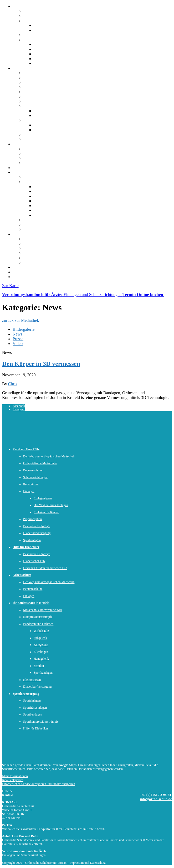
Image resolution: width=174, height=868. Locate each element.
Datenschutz (98, 863)
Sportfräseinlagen (38, 248)
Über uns (20, 6)
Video (18, 344)
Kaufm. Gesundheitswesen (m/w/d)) (64, 49)
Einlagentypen (46, 111)
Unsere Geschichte (49, 25)
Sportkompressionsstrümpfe (47, 253)
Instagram (19, 409)
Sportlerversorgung (39, 139)
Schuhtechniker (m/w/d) (54, 44)
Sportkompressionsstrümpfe (41, 722)
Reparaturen (33, 97)
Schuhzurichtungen (39, 92)
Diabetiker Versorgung (37, 687)
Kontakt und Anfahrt (30, 277)
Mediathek (22, 267)
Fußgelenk (43, 201)
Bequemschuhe (36, 87)
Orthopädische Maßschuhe (46, 82)
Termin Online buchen (143, 295)
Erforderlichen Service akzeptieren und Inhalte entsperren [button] (39, 784)
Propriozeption (36, 101)
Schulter (41, 206)
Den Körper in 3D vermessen (41, 364)
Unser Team (33, 21)
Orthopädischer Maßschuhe (57, 125)
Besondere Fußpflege (41, 153)
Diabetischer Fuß (38, 158)
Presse (18, 339)
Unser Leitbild (46, 30)
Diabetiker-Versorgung (42, 229)
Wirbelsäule (44, 215)
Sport (17, 234)
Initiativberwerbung (50, 63)
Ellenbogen (43, 210)
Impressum (77, 863)
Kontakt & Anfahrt (39, 16)
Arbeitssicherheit (37, 120)
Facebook (19, 406)
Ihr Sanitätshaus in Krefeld (31, 603)
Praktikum (42, 59)
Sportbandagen (46, 187)
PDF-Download (53, 853)
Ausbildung (43, 54)
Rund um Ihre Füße (29, 68)
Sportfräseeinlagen (35, 708)
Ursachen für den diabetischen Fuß (52, 163)
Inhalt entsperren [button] (13, 780)
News (17, 334)
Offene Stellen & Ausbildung (48, 40)
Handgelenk (44, 196)
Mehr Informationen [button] (15, 776)
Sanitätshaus (23, 172)
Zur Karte (10, 286)
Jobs (16, 272)
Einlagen (31, 106)
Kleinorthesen (32, 680)
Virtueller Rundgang (40, 35)
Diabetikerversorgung (41, 134)
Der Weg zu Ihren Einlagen (57, 115)
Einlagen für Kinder (46, 512)
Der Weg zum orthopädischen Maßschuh (57, 78)
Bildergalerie (24, 329)
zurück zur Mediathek (21, 320)
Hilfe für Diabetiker (29, 144)
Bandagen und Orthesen (43, 182)
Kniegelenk (43, 191)
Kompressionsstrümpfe (43, 225)
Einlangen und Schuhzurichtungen (62, 295)
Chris (13, 384)
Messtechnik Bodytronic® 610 (49, 220)
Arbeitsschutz (24, 168)
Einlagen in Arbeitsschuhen (57, 130)
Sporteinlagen (35, 243)
